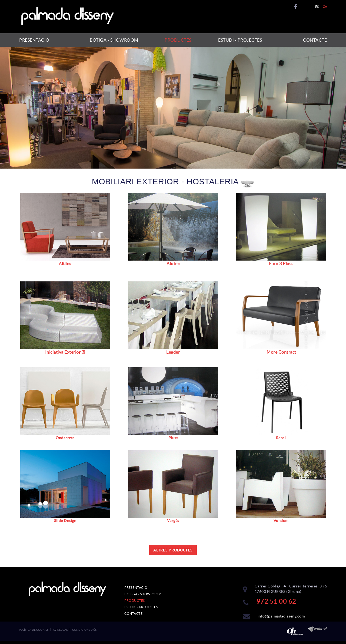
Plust (173, 438)
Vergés (173, 521)
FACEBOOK (296, 7)
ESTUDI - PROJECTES (141, 607)
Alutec (173, 264)
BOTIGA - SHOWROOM (143, 594)
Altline (65, 264)
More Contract (281, 352)
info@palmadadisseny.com (281, 616)
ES (317, 7)
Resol (281, 438)
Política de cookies (34, 630)
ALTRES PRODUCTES (173, 550)
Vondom (281, 521)
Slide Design (65, 521)
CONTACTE (133, 614)
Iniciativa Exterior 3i (65, 352)
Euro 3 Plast (281, 264)
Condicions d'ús (84, 630)
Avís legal (60, 630)
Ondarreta (65, 438)
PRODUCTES (135, 601)
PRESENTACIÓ (136, 588)
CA (325, 7)
